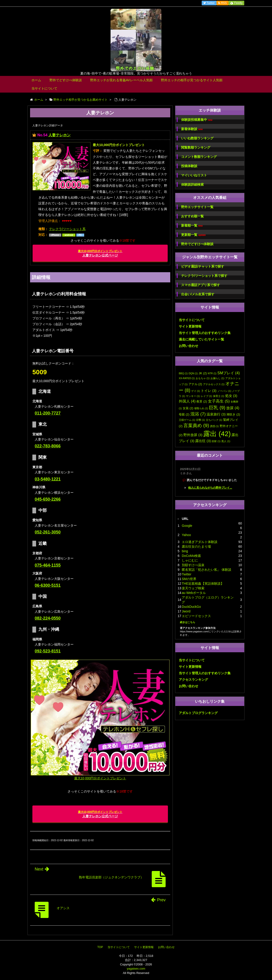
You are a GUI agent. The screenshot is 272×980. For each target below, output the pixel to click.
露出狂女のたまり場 (196, 546)
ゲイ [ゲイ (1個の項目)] (196, 391)
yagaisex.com (136, 969)
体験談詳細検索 (192, 184)
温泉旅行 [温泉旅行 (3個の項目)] (216, 414)
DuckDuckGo (191, 607)
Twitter (187, 574)
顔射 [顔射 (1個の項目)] (216, 441)
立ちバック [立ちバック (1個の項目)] (214, 420)
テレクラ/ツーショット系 (67, 229)
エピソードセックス (196, 616)
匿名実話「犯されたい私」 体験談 (207, 570)
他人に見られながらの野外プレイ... (210, 488)
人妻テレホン (59, 135)
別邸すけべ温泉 (193, 565)
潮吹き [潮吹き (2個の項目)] (233, 414)
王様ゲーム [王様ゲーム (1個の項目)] (187, 420)
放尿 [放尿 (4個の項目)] (233, 408)
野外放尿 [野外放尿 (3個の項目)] (193, 435)
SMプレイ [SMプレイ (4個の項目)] (229, 373)
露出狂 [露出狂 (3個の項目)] (203, 441)
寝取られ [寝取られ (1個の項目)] (201, 408)
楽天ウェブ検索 (193, 588)
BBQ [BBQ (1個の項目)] (183, 373)
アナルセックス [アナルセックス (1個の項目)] (214, 384)
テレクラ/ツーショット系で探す (204, 276)
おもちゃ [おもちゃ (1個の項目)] (203, 378)
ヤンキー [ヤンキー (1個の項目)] (193, 396)
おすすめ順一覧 (192, 216)
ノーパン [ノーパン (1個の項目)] (224, 391)
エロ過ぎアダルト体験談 (200, 542)
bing (185, 551)
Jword (186, 611)
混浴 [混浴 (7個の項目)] (198, 414)
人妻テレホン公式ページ (100, 253)
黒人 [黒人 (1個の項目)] (226, 441)
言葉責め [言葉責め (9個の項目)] (196, 425)
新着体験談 (192, 129)
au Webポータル (194, 593)
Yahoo (186, 535)
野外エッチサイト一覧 (197, 207)
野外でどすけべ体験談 (66, 80)
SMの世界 (189, 579)
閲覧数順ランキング (196, 147)
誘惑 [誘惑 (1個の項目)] (214, 426)
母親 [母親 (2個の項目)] (184, 414)
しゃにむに (190, 560)
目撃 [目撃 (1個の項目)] (201, 420)
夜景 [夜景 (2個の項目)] (202, 401)
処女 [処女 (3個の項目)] (231, 396)
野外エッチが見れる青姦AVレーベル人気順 (121, 80)
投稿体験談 (189, 166)
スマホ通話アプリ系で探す (201, 285)
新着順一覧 (192, 226)
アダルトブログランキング (198, 713)
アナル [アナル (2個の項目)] (195, 384)
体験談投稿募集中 (197, 120)
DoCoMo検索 (191, 556)
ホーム (36, 80)
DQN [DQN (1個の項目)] (193, 373)
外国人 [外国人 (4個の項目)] (187, 401)
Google (187, 526)
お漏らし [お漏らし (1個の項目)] (217, 378)
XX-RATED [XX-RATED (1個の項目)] (187, 378)
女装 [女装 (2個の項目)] (188, 408)
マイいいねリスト (194, 175)
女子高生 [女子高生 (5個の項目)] (219, 401)
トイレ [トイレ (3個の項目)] (209, 391)
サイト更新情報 (190, 326)
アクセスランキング (193, 680)
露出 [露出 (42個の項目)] (217, 434)
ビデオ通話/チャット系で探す (203, 266)
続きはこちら (188, 622)
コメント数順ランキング (199, 157)
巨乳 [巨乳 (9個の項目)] (217, 407)
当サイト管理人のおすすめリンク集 (205, 333)
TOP (100, 947)
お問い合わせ (189, 346)
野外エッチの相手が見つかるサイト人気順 (192, 80)
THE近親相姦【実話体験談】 (203, 584)
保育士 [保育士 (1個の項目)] (219, 396)
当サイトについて (44, 88)
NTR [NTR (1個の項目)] (212, 373)
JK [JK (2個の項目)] (203, 373)
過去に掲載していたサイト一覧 (201, 339)
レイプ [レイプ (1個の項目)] (206, 396)
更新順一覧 (193, 235)
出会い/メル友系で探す (198, 294)
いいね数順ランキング (197, 138)
